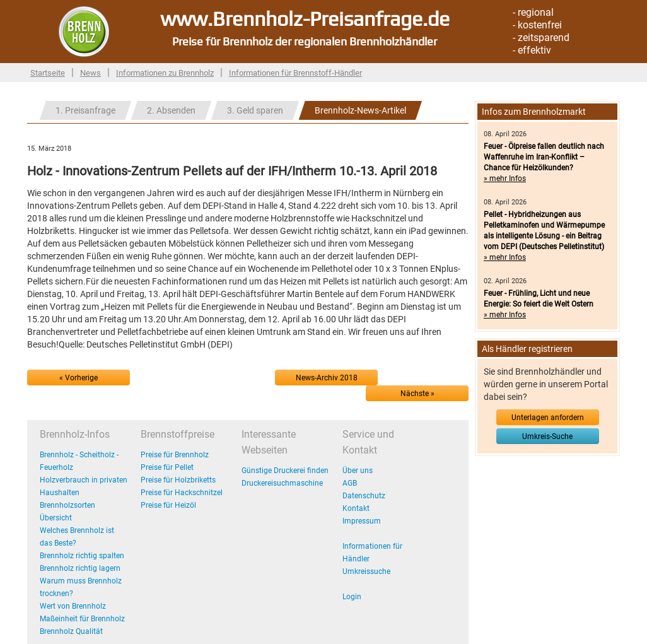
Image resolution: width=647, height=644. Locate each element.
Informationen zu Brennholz (165, 73)
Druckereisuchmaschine (282, 483)
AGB (350, 483)
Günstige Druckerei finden (285, 471)
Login (352, 597)
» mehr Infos (505, 179)
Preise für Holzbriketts (178, 480)
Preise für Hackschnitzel (182, 493)
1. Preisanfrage (85, 110)
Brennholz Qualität (71, 631)
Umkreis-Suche (547, 436)
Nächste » (417, 394)
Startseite (48, 73)
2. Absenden (171, 110)
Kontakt (356, 508)
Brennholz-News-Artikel (360, 110)
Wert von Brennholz (73, 606)
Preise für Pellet (167, 467)
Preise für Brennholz (175, 455)
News (90, 73)
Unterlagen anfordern (548, 418)
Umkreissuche (366, 571)
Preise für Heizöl (168, 505)
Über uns (358, 471)
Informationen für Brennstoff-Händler (295, 73)
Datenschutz (364, 496)
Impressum (362, 521)
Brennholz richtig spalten (82, 556)
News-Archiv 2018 (327, 378)
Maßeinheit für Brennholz (82, 619)
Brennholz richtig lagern (80, 568)
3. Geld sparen (255, 110)
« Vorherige (79, 378)
